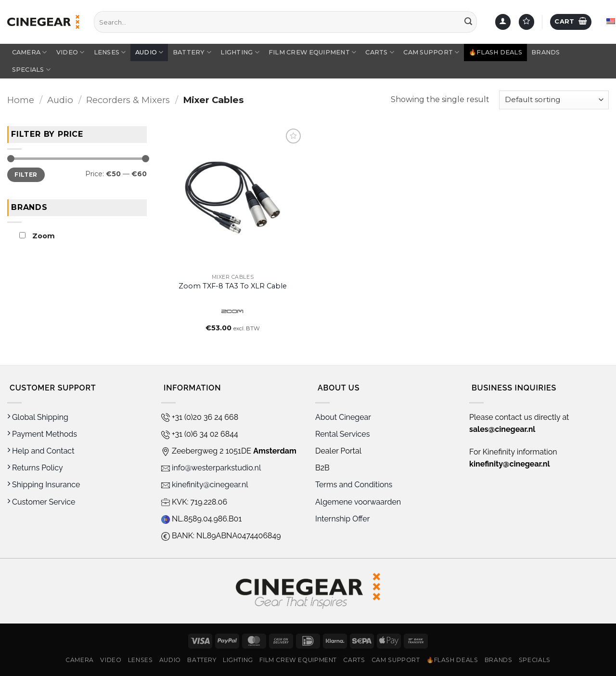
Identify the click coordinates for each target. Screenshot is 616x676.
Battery (192, 52)
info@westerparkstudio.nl (211, 468)
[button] (503, 22)
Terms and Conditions (354, 485)
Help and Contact (41, 451)
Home (21, 100)
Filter (26, 174)
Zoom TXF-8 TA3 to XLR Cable (233, 286)
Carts (380, 52)
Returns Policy (35, 468)
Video (71, 52)
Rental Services (342, 434)
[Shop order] (554, 100)
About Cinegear (343, 417)
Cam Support (431, 52)
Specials (32, 70)
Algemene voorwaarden (359, 502)
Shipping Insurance (44, 485)
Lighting (240, 52)
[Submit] (468, 22)
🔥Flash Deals (495, 52)
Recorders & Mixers (128, 100)
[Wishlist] (526, 22)
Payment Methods (42, 434)
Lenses (110, 52)
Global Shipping (38, 417)
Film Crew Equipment (312, 52)
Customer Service (41, 502)
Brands (546, 52)
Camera (30, 52)
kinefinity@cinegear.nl (205, 485)
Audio (149, 52)
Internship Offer (342, 519)
